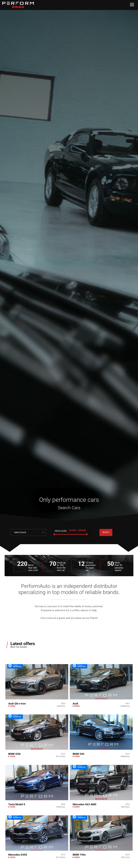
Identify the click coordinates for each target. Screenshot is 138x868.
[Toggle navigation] (132, 5)
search (107, 532)
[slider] (54, 534)
